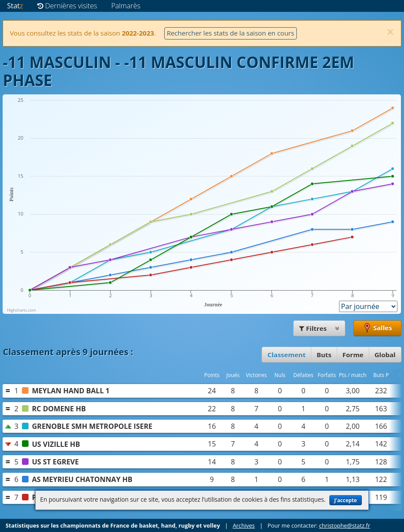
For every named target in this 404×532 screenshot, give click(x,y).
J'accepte (346, 500)
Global (385, 355)
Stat (15, 6)
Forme (353, 355)
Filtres (319, 328)
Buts (324, 355)
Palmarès (126, 6)
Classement (287, 355)
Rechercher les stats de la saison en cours (231, 33)
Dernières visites (67, 6)
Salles (377, 328)
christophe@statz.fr (345, 525)
